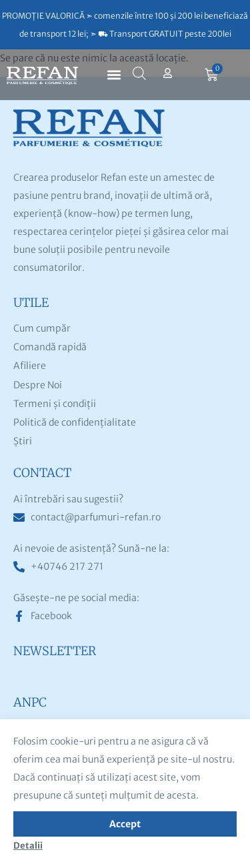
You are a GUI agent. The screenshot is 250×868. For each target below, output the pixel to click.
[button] (114, 75)
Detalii (28, 846)
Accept (125, 824)
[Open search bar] (139, 73)
